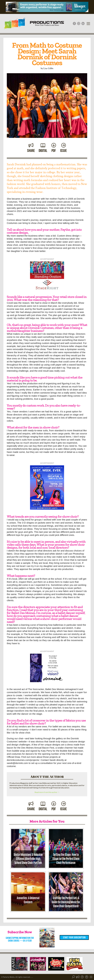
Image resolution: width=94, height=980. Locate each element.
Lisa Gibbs (48, 68)
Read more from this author (47, 792)
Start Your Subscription (74, 937)
